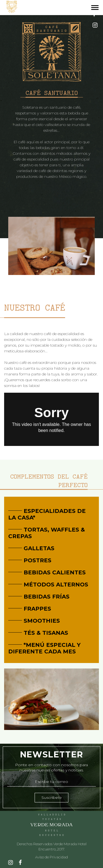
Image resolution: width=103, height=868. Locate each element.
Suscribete (52, 797)
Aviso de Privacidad (51, 857)
